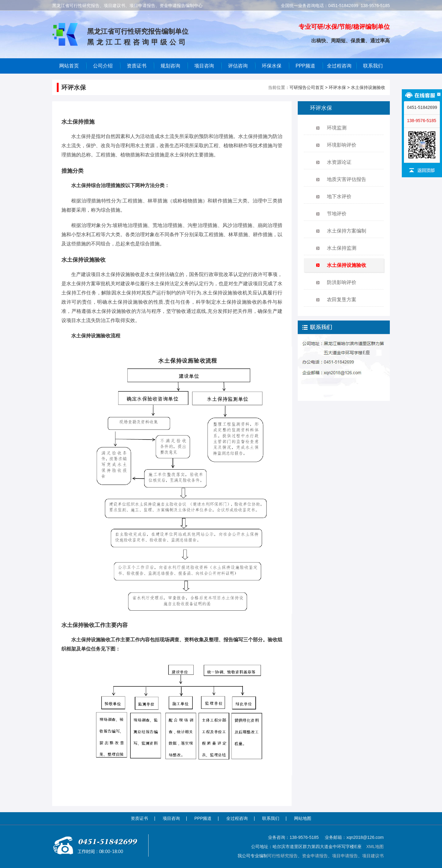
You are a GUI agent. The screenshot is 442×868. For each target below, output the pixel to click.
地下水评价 (339, 196)
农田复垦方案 (342, 300)
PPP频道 (305, 66)
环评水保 (337, 87)
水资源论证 (339, 162)
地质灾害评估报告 (347, 179)
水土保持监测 (342, 248)
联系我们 (373, 66)
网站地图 (303, 818)
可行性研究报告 (283, 856)
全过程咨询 (339, 66)
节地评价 (337, 214)
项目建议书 (373, 856)
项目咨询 (204, 66)
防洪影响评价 (342, 282)
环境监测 (337, 128)
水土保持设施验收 (368, 87)
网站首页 (69, 66)
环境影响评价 (342, 145)
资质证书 (139, 818)
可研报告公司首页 (307, 87)
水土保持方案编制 (347, 231)
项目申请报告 (345, 856)
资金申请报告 (315, 856)
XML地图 (375, 847)
